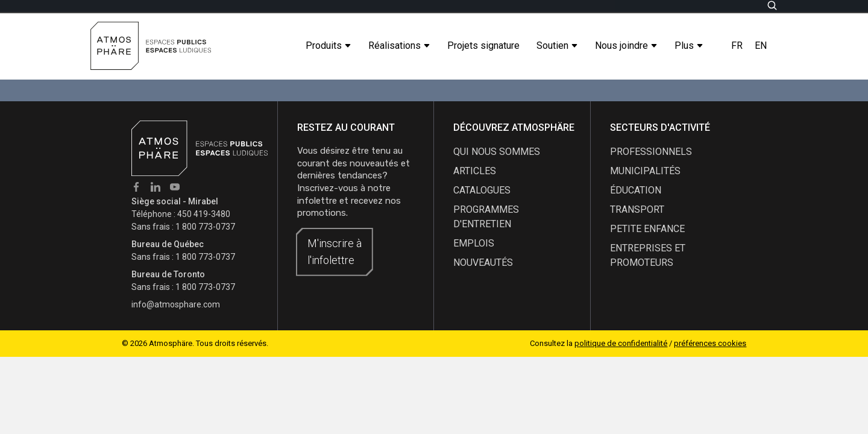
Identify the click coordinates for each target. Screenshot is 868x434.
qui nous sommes (497, 152)
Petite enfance (647, 229)
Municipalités (645, 171)
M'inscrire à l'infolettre (335, 252)
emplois (474, 243)
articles (475, 171)
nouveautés (483, 263)
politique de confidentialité (621, 343)
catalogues (482, 190)
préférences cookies (710, 343)
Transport (637, 209)
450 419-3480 (204, 214)
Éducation (636, 190)
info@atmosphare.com (176, 304)
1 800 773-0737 (205, 227)
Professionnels (651, 152)
